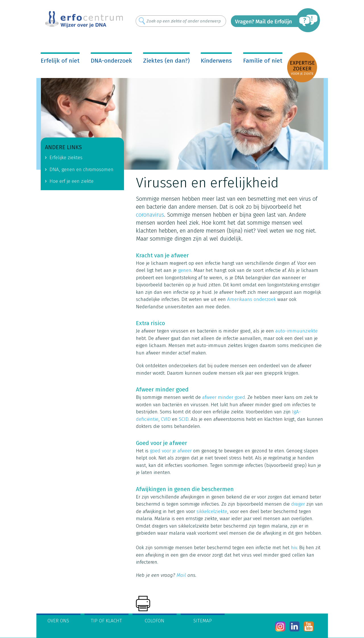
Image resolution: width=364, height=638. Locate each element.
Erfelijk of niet (60, 61)
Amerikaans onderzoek (252, 299)
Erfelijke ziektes (66, 158)
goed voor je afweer (171, 451)
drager (298, 504)
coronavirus (150, 215)
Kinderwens (216, 61)
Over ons (58, 621)
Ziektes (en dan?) (166, 61)
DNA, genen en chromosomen (81, 170)
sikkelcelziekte (212, 511)
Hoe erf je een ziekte (72, 181)
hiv (294, 548)
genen (185, 270)
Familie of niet (263, 61)
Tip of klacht (106, 621)
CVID (166, 419)
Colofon (155, 621)
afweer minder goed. (224, 397)
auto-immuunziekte (296, 331)
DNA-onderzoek (111, 61)
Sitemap (203, 621)
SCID (184, 419)
